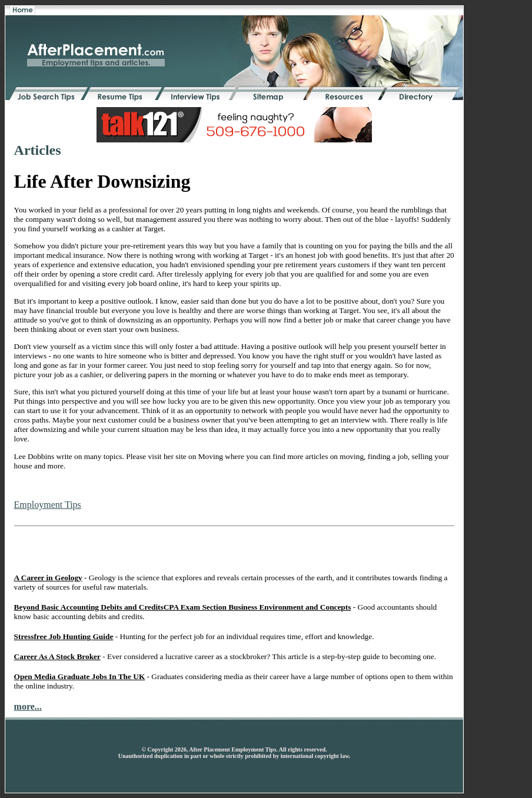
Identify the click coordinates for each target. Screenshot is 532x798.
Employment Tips (48, 505)
